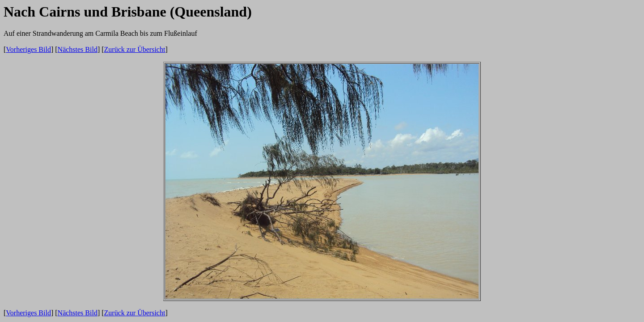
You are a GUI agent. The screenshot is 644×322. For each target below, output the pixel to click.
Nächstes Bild (78, 49)
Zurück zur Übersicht (135, 49)
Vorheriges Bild (28, 49)
